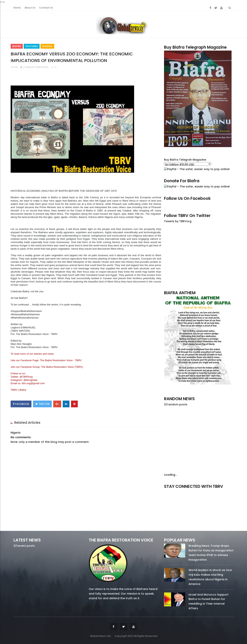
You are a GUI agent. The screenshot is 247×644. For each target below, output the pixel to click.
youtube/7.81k (223, 492)
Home (17, 8)
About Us (30, 8)
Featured (32, 46)
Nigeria (47, 46)
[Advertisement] (199, 257)
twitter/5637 (199, 492)
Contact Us (46, 8)
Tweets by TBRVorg (178, 221)
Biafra (17, 46)
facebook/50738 (174, 492)
